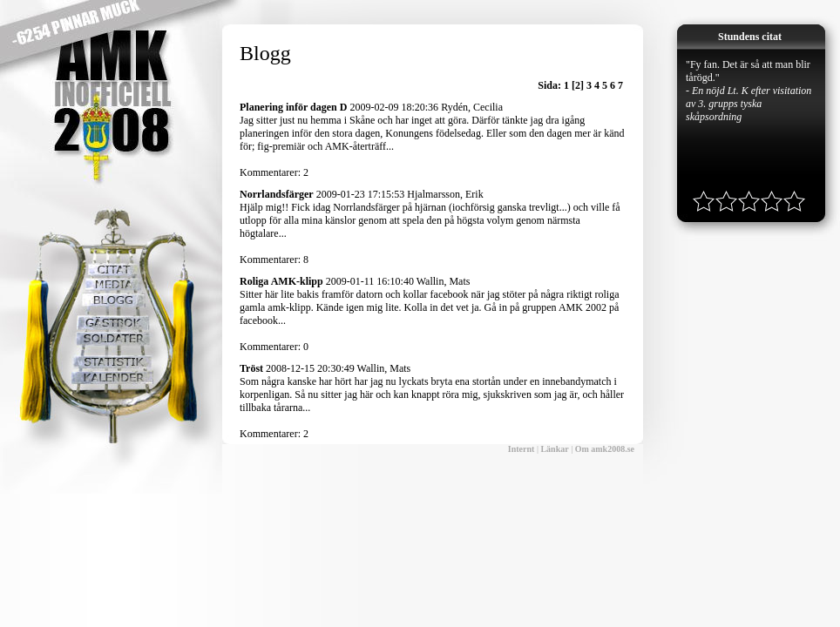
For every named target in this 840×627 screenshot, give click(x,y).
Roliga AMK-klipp (281, 281)
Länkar (554, 449)
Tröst (251, 368)
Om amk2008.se (605, 449)
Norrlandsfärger (277, 194)
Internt (522, 449)
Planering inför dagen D (293, 107)
